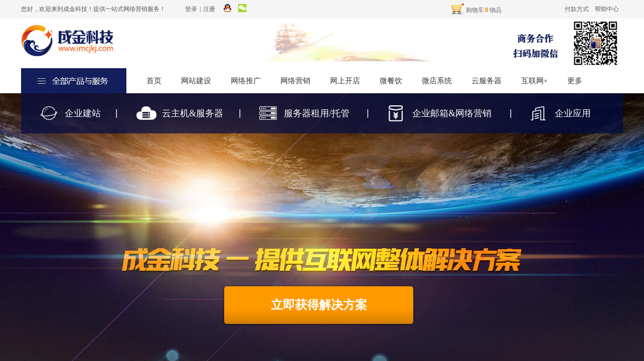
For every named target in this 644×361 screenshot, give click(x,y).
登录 (191, 9)
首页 (154, 81)
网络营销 (295, 81)
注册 (209, 9)
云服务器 (487, 81)
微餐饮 (391, 81)
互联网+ (534, 81)
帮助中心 (607, 9)
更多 (575, 81)
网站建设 (196, 81)
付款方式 (577, 9)
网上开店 (345, 81)
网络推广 (246, 81)
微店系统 (437, 81)
